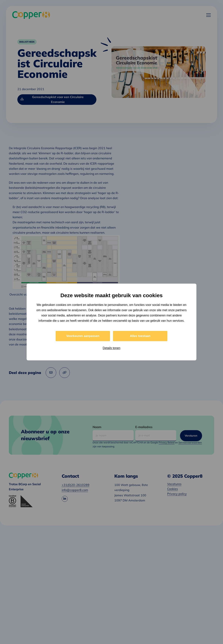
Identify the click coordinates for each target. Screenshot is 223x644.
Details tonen (111, 348)
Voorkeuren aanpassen (83, 336)
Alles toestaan (140, 336)
